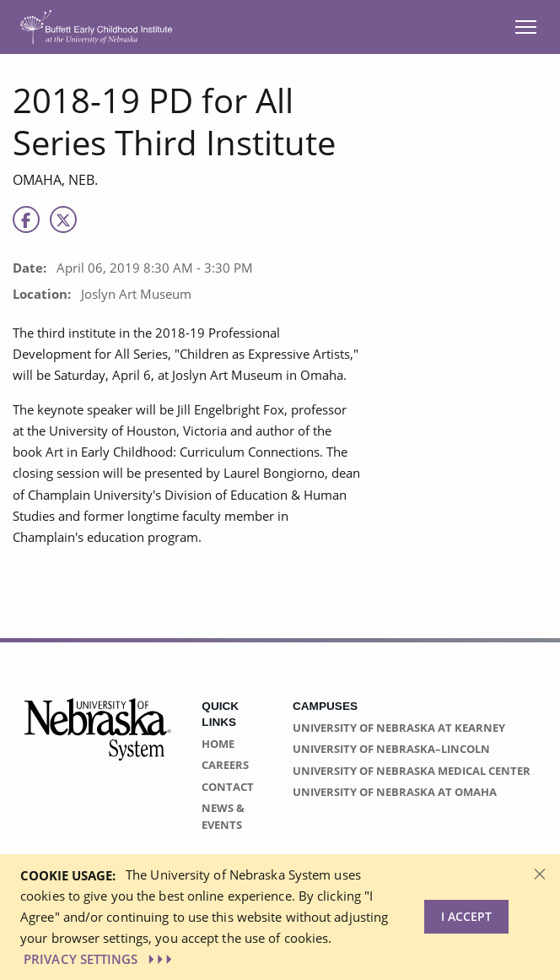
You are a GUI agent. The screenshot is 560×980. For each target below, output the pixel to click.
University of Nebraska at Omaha (395, 792)
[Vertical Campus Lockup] (98, 739)
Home (218, 744)
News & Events (223, 816)
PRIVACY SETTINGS (100, 959)
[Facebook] (26, 219)
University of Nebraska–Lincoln (391, 749)
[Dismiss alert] (540, 873)
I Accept (466, 916)
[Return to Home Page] (96, 26)
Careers (225, 765)
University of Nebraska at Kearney (399, 728)
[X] (63, 219)
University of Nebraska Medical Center (412, 771)
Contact (228, 787)
